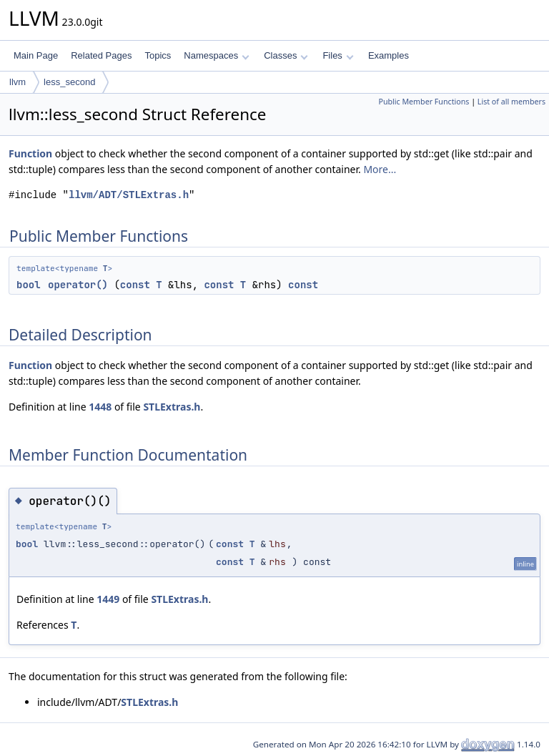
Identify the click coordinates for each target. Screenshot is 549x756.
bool (29, 285)
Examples (389, 55)
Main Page (36, 55)
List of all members (511, 102)
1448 (100, 407)
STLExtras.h (172, 407)
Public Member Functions (424, 102)
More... (380, 169)
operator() (78, 285)
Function (30, 153)
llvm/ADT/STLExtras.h (129, 195)
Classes (286, 55)
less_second (69, 82)
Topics (158, 55)
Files (338, 55)
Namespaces (216, 55)
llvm (18, 82)
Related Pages (101, 55)
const (135, 285)
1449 (108, 599)
